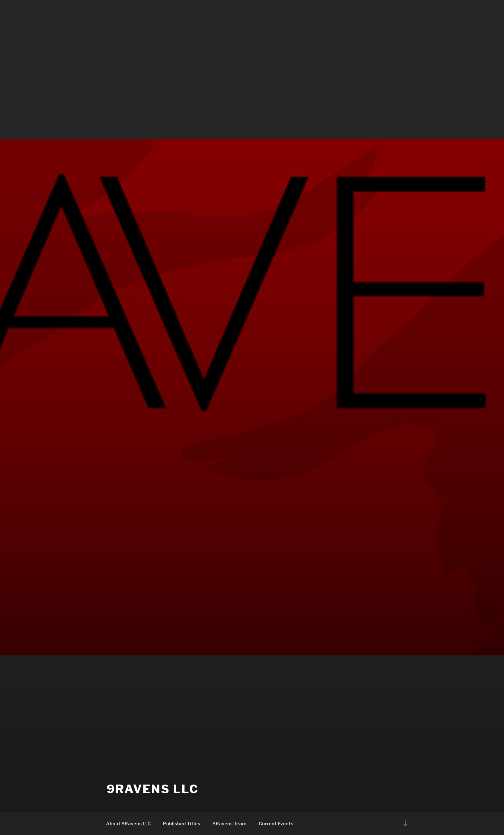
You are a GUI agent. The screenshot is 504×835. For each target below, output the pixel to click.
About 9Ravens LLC (128, 824)
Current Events (276, 824)
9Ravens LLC (153, 789)
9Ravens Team (230, 824)
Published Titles (182, 824)
